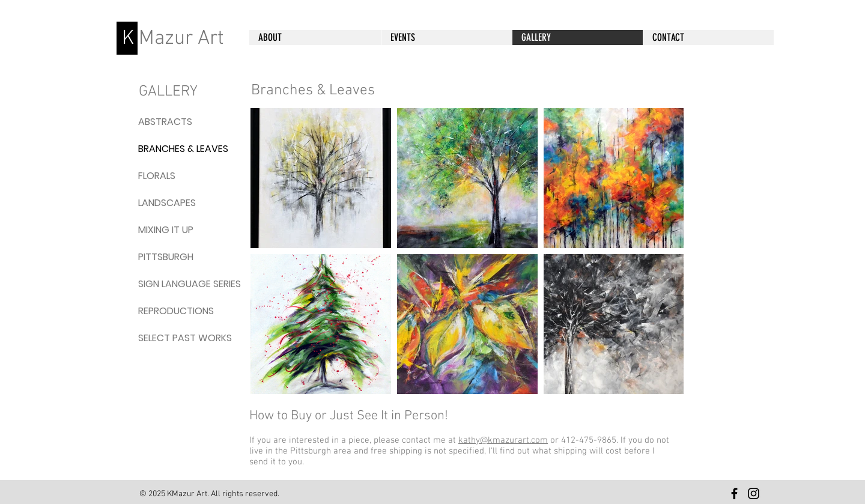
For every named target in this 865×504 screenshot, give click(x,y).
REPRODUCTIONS (167, 311)
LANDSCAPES (167, 203)
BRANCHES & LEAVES (167, 149)
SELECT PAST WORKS (167, 338)
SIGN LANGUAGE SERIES (167, 284)
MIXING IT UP (166, 230)
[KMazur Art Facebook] (734, 493)
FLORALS (157, 176)
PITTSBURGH (166, 257)
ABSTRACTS (165, 122)
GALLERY (168, 92)
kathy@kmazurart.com (503, 440)
